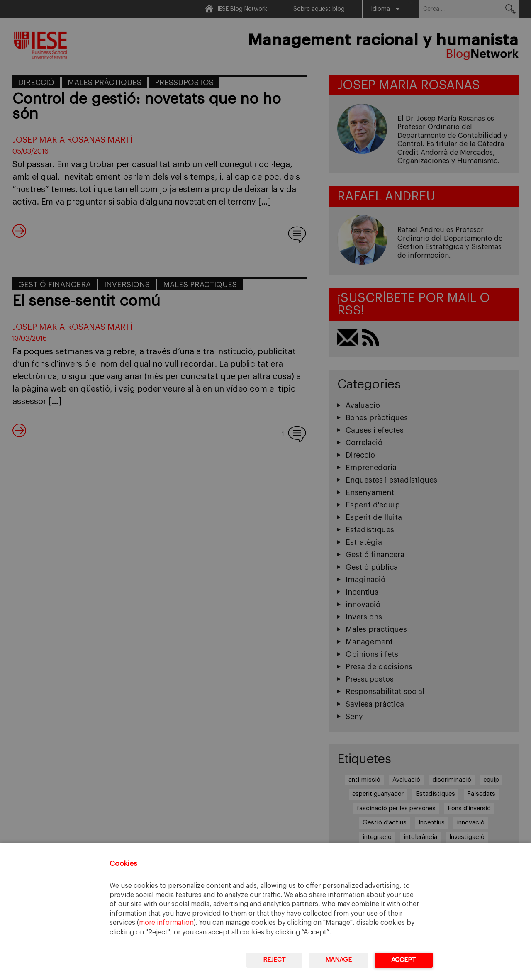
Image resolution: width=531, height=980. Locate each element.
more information (166, 923)
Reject (274, 960)
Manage (339, 960)
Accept (404, 960)
